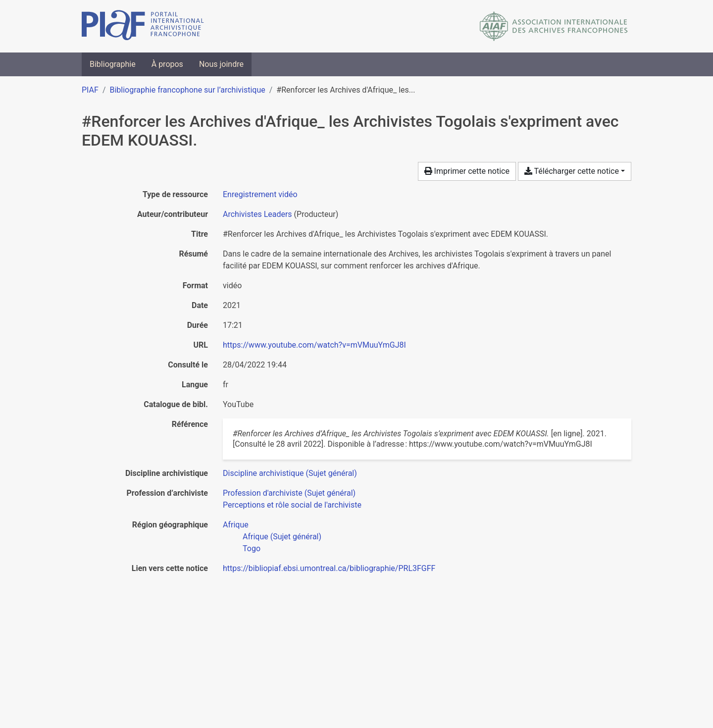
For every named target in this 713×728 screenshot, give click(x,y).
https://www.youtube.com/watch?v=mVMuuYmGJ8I (314, 345)
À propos (167, 64)
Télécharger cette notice (572, 171)
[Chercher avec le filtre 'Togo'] (252, 548)
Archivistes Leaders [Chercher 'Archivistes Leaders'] (257, 214)
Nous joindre (221, 64)
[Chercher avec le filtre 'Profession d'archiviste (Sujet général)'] (289, 493)
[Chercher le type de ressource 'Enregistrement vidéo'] (260, 194)
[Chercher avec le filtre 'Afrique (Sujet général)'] (282, 537)
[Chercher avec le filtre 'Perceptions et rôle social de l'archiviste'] (292, 505)
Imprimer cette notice (467, 171)
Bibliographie (113, 64)
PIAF (90, 90)
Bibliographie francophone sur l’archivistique (187, 90)
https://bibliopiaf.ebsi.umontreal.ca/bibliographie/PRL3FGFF (329, 568)
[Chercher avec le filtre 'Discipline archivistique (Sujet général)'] (290, 473)
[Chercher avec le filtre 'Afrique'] (236, 525)
